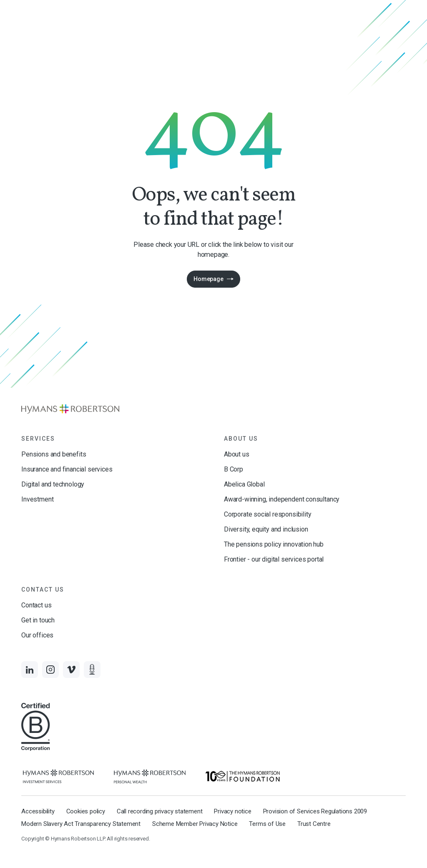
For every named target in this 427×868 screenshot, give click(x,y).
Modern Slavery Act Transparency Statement (81, 824)
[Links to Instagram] (50, 670)
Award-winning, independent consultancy (282, 499)
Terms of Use (267, 824)
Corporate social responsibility (268, 514)
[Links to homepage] (213, 409)
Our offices (37, 635)
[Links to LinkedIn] (30, 670)
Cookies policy (86, 811)
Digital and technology (53, 484)
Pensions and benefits (54, 454)
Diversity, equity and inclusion (266, 529)
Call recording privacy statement (160, 811)
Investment (37, 499)
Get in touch (38, 620)
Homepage (208, 279)
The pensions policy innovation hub (274, 544)
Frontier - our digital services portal (274, 559)
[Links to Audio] (92, 670)
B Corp (234, 469)
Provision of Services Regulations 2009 (315, 811)
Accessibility (38, 811)
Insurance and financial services (67, 469)
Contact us (36, 605)
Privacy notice (232, 811)
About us (237, 454)
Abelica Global (244, 484)
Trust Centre (314, 824)
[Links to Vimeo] (71, 670)
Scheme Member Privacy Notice (195, 824)
